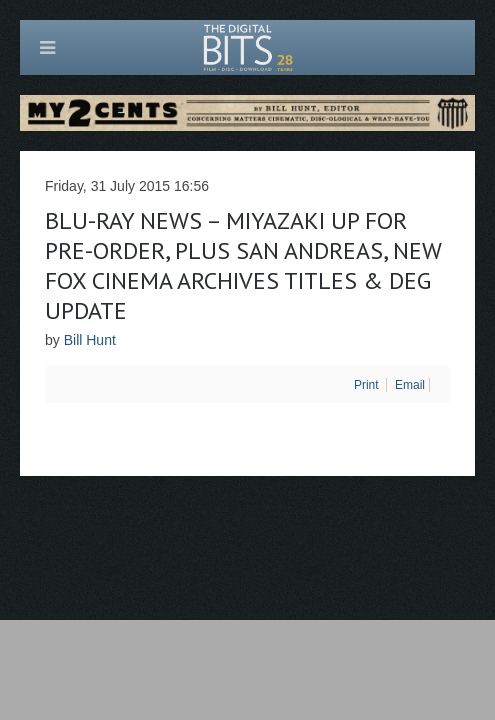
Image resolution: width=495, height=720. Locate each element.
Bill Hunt (90, 340)
